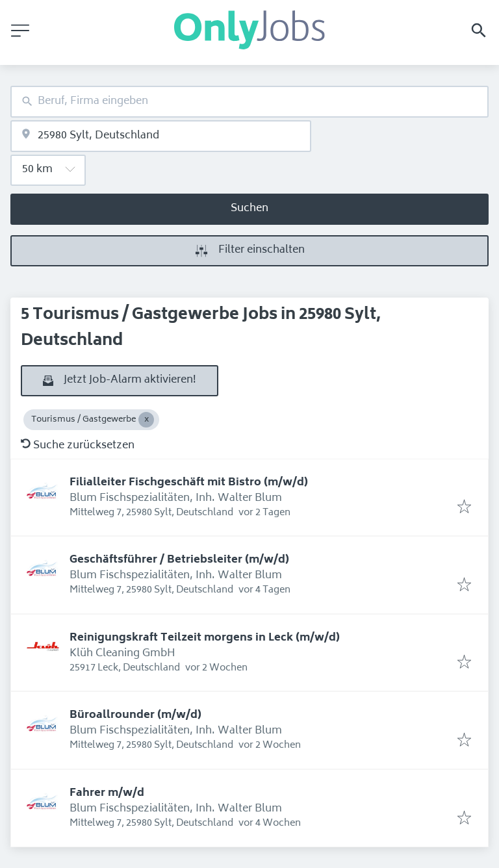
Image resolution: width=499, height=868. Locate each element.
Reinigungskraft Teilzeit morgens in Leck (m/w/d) (205, 638)
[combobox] (249, 102)
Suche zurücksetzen (78, 446)
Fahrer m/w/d (107, 793)
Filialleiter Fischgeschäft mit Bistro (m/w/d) (189, 483)
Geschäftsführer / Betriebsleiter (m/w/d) (179, 560)
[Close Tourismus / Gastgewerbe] (146, 420)
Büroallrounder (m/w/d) (135, 715)
